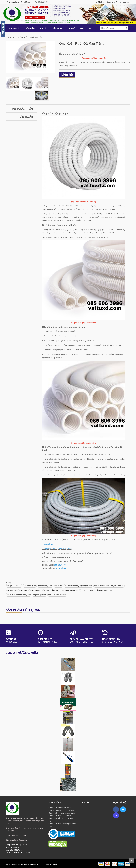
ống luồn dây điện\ (45, 586)
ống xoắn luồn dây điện (57, 595)
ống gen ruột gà (30, 586)
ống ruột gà (25, 590)
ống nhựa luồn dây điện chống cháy (78, 586)
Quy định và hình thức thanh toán (61, 810)
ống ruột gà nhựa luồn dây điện (19, 595)
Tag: (8, 583)
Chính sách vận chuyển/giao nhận (61, 813)
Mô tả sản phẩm (22, 109)
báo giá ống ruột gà (14, 586)
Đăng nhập (114, 2)
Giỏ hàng (102, 2)
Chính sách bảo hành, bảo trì (60, 816)
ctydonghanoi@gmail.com (19, 2)
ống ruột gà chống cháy (40, 590)
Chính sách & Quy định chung (60, 808)
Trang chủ (11, 37)
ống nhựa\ (58, 586)
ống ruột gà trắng (39, 595)
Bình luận (26, 117)
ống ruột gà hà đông (105, 590)
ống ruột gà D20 (58, 590)
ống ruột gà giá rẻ (88, 590)
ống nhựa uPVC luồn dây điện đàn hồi (109, 586)
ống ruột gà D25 (73, 590)
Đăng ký (125, 2)
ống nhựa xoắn (12, 590)
